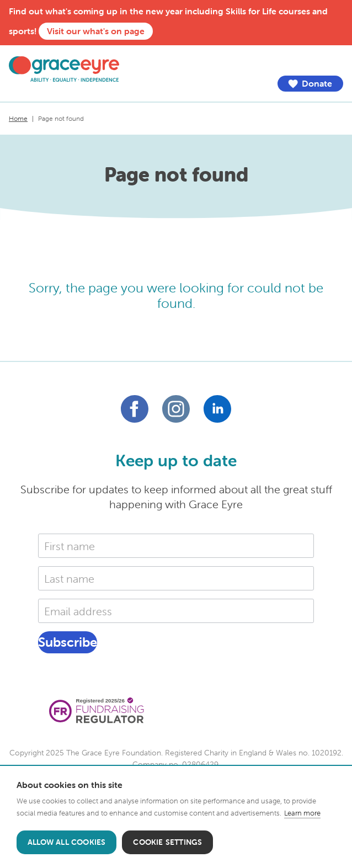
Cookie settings (167, 842)
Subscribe (68, 642)
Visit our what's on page (96, 31)
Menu (335, 62)
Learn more (302, 813)
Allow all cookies (66, 842)
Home (18, 118)
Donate (310, 84)
